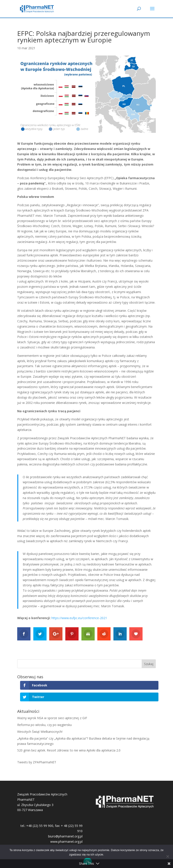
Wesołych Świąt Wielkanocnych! (40, 732)
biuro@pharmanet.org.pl (65, 836)
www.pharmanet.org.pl (66, 842)
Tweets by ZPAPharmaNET (37, 762)
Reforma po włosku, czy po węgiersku (44, 725)
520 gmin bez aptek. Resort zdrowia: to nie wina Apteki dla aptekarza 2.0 (69, 750)
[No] (167, 856)
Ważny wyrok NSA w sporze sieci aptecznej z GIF (52, 718)
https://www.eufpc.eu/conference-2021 (79, 618)
